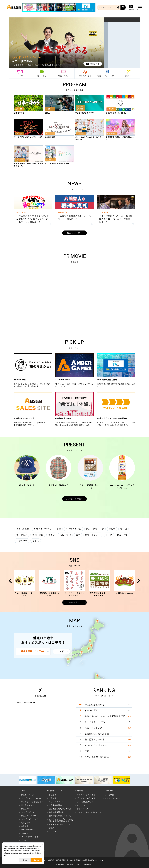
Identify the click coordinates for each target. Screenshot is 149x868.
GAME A (25, 833)
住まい (52, 535)
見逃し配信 (26, 823)
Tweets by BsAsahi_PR (26, 702)
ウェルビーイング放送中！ (32, 802)
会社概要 (53, 795)
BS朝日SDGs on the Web (32, 798)
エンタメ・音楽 (85, 76)
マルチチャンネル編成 (86, 795)
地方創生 (25, 826)
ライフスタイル (74, 529)
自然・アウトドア (95, 529)
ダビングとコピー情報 (86, 798)
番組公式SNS (27, 809)
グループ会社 (109, 791)
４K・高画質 (23, 529)
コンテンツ (24, 791)
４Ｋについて (82, 805)
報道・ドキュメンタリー (107, 76)
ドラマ (20, 76)
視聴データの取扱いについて (61, 824)
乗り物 (124, 529)
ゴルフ (112, 529)
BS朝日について (55, 791)
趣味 (59, 529)
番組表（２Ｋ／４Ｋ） (30, 795)
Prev (12, 43)
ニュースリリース (56, 802)
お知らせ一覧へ (75, 233)
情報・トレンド (93, 535)
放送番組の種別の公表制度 (60, 809)
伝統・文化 (65, 535)
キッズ (36, 541)
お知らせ (79, 791)
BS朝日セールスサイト (31, 837)
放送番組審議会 (55, 805)
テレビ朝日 (109, 795)
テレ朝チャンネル (112, 798)
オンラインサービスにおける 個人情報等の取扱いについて (60, 820)
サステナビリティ (43, 529)
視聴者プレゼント (28, 805)
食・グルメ (22, 535)
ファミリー (22, 541)
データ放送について (85, 802)
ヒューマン (123, 535)
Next (102, 43)
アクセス (53, 831)
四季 (78, 535)
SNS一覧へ (74, 602)
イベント (25, 840)
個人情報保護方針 (56, 812)
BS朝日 (14, 7)
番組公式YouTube (29, 816)
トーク (109, 535)
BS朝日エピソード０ (30, 819)
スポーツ (129, 76)
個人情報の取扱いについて (60, 816)
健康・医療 (38, 535)
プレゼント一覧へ (74, 499)
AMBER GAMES (28, 830)
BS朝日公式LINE (28, 812)
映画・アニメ (64, 76)
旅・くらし (42, 76)
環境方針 (53, 828)
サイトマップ (82, 809)
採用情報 (53, 798)
